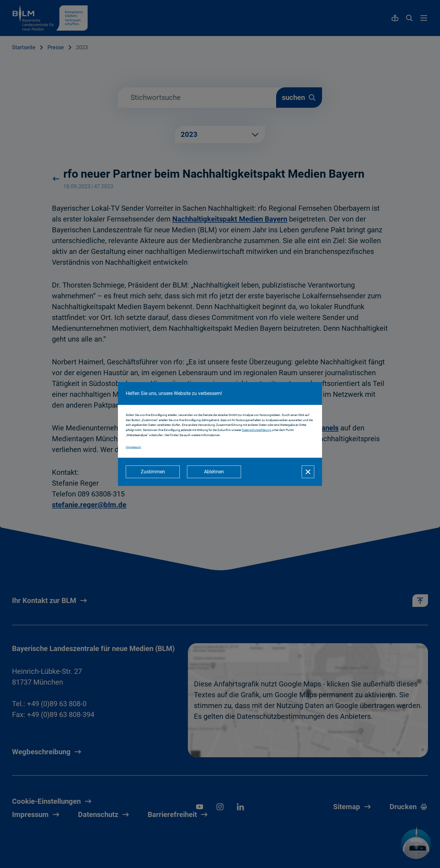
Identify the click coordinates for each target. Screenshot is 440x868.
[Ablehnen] (214, 472)
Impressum (133, 447)
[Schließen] (308, 472)
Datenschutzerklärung (257, 430)
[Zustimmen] (153, 472)
